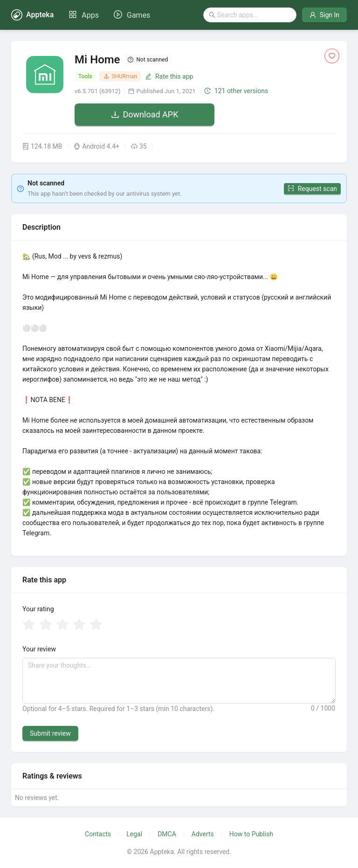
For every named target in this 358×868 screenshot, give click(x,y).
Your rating (38, 609)
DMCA (167, 834)
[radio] (29, 625)
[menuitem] (84, 15)
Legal (134, 834)
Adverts (203, 834)
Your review (39, 649)
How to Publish (251, 834)
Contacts (98, 834)
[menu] (109, 15)
